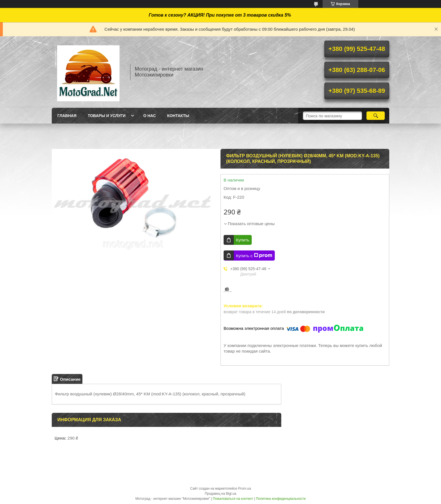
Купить (243, 240)
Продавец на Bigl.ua (220, 494)
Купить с (254, 256)
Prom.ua (245, 489)
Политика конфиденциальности (281, 499)
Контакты (178, 116)
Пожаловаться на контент (233, 499)
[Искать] (376, 116)
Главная (67, 116)
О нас (149, 116)
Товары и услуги (107, 116)
